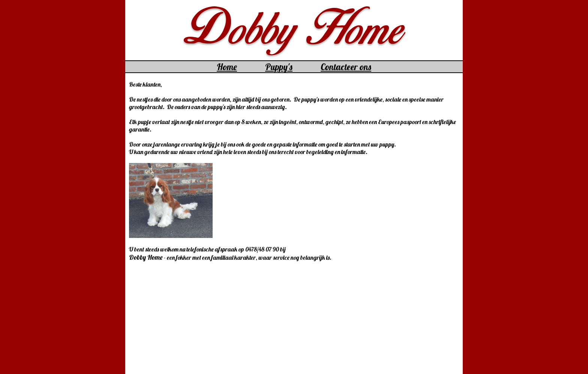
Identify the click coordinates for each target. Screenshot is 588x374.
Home (227, 67)
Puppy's (279, 67)
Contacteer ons (346, 67)
